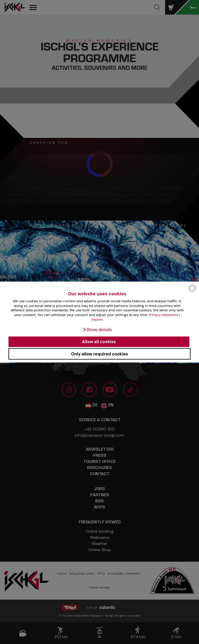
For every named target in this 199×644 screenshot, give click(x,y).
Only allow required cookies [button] (99, 354)
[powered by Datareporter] (192, 292)
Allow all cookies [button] (99, 342)
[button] (97, 330)
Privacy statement (164, 315)
